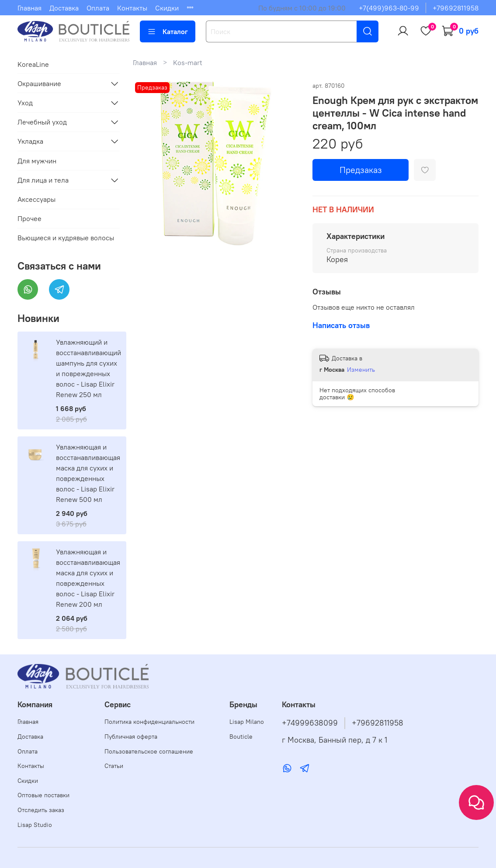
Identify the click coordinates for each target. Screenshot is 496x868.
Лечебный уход (42, 122)
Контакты (132, 8)
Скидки (167, 8)
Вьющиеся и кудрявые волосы (66, 238)
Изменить (361, 370)
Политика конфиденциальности (149, 722)
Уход (25, 103)
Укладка (30, 141)
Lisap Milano (247, 722)
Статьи (114, 766)
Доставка (64, 8)
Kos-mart (188, 62)
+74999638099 (310, 723)
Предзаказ (361, 170)
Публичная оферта (131, 737)
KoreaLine (33, 64)
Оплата (98, 8)
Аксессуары (36, 199)
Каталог (168, 31)
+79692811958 (456, 8)
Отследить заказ (41, 810)
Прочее (29, 218)
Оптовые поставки (43, 795)
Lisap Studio (35, 825)
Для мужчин (37, 161)
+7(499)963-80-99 (389, 8)
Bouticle (241, 737)
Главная (29, 8)
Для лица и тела (43, 180)
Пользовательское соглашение (149, 751)
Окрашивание (39, 83)
